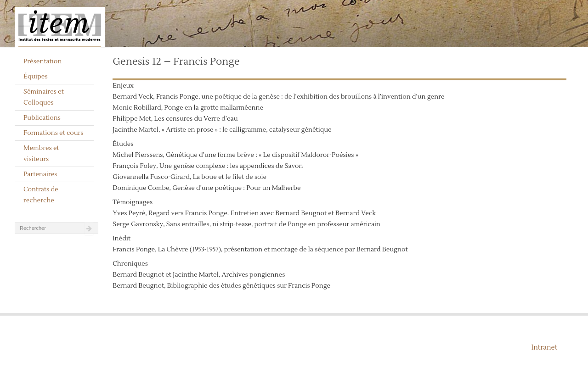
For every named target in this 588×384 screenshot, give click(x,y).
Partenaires (40, 174)
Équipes (36, 77)
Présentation (42, 61)
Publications (42, 118)
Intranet (544, 348)
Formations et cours (53, 133)
